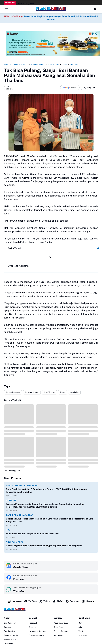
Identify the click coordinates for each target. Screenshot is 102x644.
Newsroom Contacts (38, 631)
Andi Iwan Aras (15, 542)
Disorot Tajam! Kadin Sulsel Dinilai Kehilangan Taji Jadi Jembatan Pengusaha (44, 546)
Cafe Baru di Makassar (20, 515)
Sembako (74, 392)
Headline (11, 500)
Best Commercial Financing (22, 485)
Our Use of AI (10, 631)
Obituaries (83, 635)
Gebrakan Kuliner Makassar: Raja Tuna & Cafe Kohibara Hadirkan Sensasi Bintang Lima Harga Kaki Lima (50, 520)
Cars (80, 623)
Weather (82, 631)
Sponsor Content (61, 631)
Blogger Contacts (36, 635)
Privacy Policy (10, 639)
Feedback (33, 623)
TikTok (58, 601)
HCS (8, 530)
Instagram (15, 601)
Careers (7, 627)
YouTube (31, 601)
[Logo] (51, 610)
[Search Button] (95, 9)
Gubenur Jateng (32, 392)
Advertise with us (61, 623)
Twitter (45, 601)
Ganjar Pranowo (13, 392)
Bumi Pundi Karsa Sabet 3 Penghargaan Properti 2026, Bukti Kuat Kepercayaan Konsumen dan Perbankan (46, 491)
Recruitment (59, 635)
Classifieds (58, 627)
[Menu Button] (7, 9)
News (63, 392)
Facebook (73, 601)
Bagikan (89, 88)
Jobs (80, 627)
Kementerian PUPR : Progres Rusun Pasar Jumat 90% (33, 534)
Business (33, 627)
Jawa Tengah (49, 392)
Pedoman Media (11, 635)
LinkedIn (88, 601)
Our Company (10, 623)
